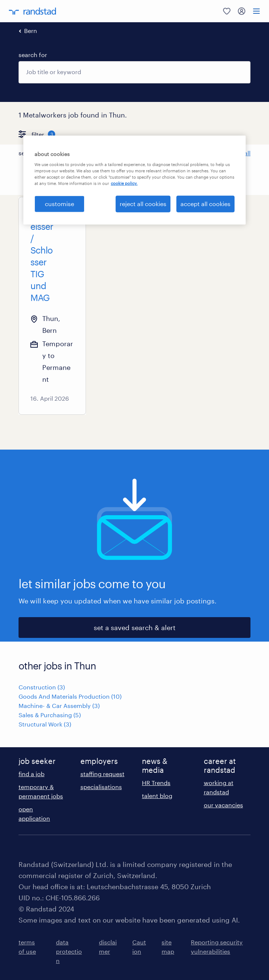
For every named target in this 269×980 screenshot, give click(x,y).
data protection (69, 951)
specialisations (101, 787)
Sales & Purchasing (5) (50, 715)
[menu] (256, 11)
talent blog (157, 796)
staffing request (102, 774)
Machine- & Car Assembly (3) (59, 706)
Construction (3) (42, 687)
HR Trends (156, 783)
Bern (31, 31)
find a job (31, 774)
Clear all (239, 153)
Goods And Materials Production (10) (70, 696)
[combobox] (134, 72)
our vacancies (223, 805)
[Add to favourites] (68, 215)
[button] (95, 153)
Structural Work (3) (45, 724)
